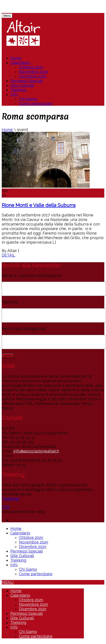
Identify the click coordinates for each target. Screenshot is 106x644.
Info (14, 94)
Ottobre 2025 (31, 67)
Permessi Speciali (27, 81)
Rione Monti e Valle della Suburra (39, 205)
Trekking (18, 90)
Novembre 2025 (34, 72)
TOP (6, 507)
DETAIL (8, 255)
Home (16, 58)
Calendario (20, 63)
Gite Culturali (22, 85)
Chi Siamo (28, 99)
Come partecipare (36, 103)
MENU (8, 582)
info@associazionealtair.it (36, 451)
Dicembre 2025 (33, 76)
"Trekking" (11, 499)
